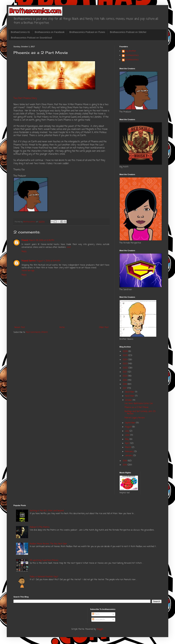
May (127, 439)
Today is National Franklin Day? (44, 577)
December (130, 392)
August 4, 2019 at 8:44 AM (48, 261)
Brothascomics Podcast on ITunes (87, 32)
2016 (125, 461)
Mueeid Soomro (29, 261)
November (130, 396)
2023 (125, 364)
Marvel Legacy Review (135, 418)
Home (62, 327)
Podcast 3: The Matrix (40, 527)
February (130, 452)
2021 (125, 372)
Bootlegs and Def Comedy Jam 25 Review (140, 413)
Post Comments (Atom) (37, 332)
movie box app (28, 271)
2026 (126, 351)
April (128, 443)
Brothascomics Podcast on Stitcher (128, 32)
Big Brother (131, 51)
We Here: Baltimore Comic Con (139, 404)
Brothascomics (132, 56)
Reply (24, 252)
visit (69, 247)
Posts (96, 614)
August (129, 427)
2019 (125, 380)
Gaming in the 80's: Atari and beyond (47, 511)
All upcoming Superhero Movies (44, 560)
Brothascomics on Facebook (50, 32)
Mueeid (25, 240)
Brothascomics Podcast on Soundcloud (31, 38)
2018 (125, 384)
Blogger (100, 629)
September (130, 423)
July (127, 431)
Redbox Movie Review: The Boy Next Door (48, 544)
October (129, 400)
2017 (125, 388)
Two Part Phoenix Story (25, 98)
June (128, 435)
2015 (125, 465)
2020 (125, 376)
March (128, 447)
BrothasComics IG (20, 32)
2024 (125, 360)
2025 (125, 356)
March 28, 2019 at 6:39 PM (42, 240)
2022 (126, 368)
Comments (98, 620)
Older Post (104, 327)
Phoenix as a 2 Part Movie (136, 407)
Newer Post (20, 327)
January (129, 456)
